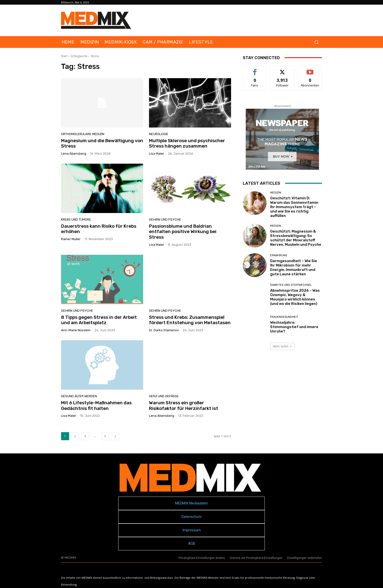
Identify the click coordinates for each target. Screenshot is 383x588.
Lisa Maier (157, 154)
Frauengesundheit (284, 317)
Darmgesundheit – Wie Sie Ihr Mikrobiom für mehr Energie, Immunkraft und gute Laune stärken (294, 267)
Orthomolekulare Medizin (83, 134)
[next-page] (115, 436)
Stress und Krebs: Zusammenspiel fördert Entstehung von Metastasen (190, 320)
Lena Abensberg (74, 154)
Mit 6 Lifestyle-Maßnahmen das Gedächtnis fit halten (96, 406)
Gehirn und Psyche (165, 219)
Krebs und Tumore (76, 219)
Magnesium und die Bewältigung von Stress (102, 143)
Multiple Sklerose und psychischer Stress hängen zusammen (187, 143)
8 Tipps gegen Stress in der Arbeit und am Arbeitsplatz (99, 320)
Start (64, 56)
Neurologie (159, 134)
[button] (316, 42)
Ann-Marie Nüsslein (76, 330)
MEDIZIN (276, 193)
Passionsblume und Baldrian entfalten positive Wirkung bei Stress (183, 232)
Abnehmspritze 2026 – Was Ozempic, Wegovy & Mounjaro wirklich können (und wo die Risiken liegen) (295, 297)
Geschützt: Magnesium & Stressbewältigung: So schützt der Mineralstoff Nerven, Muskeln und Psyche (296, 238)
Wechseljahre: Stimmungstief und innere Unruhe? (294, 327)
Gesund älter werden (79, 396)
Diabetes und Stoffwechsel (291, 285)
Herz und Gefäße (164, 396)
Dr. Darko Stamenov (164, 330)
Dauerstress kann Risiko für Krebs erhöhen (99, 229)
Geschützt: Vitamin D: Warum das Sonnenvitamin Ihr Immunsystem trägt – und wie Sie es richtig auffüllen (294, 207)
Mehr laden (282, 346)
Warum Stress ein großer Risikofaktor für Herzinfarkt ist (184, 406)
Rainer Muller (71, 239)
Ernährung (279, 255)
